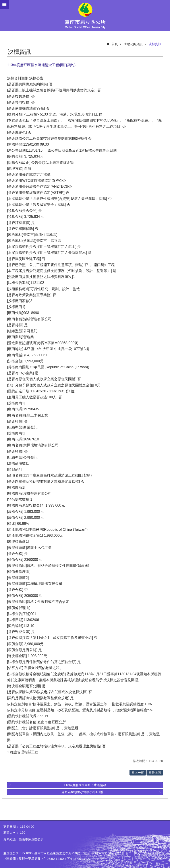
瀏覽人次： (11, 833)
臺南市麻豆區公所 (85, 15)
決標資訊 (155, 44)
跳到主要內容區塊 (2, 2)
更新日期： (11, 827)
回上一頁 (138, 773)
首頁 (115, 44)
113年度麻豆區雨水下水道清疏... (86, 785)
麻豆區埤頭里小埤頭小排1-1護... (84, 792)
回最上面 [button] (155, 773)
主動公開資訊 (133, 44)
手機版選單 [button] (4, 4)
